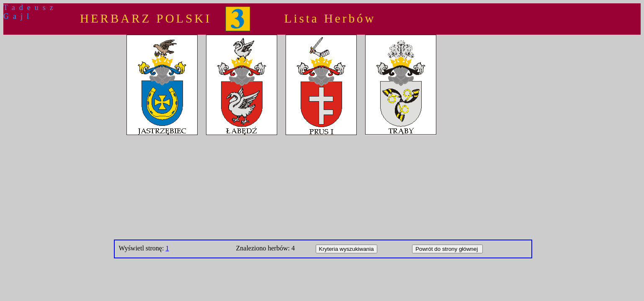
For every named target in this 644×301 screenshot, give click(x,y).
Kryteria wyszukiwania (346, 249)
